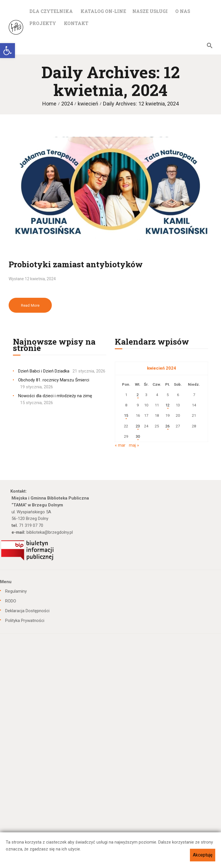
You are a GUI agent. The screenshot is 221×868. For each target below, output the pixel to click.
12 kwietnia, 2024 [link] (40, 279)
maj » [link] (134, 445)
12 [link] (167, 405)
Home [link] (49, 104)
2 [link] (138, 395)
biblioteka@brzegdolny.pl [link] (50, 532)
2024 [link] (67, 104)
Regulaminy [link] (16, 591)
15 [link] (126, 415)
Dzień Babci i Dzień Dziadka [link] (44, 371)
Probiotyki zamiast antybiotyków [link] (76, 264)
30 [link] (138, 436)
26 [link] (167, 426)
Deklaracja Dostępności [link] (27, 611)
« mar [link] (120, 445)
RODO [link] (11, 601)
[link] (7, 51)
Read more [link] (30, 305)
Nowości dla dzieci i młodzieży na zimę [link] (55, 396)
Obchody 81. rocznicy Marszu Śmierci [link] (54, 380)
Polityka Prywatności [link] (25, 621)
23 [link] (138, 426)
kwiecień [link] (88, 104)
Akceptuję (203, 855)
